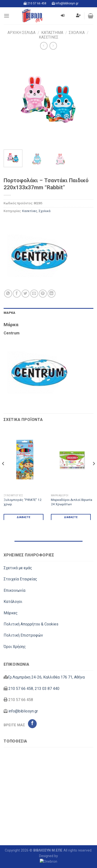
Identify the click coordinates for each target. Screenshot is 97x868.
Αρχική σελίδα (21, 33)
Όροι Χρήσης (15, 647)
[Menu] (7, 16)
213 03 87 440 (47, 689)
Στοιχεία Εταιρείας (20, 579)
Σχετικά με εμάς (18, 568)
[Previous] (3, 473)
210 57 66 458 (37, 3)
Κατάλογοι (13, 602)
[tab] (48, 313)
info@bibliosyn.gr (67, 3)
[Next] (94, 473)
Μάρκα (9, 313)
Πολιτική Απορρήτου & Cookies (31, 624)
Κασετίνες (49, 37)
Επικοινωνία (14, 590)
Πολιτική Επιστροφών (23, 635)
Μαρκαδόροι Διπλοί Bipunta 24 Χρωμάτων (72, 502)
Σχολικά (77, 33)
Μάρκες (11, 613)
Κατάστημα (52, 33)
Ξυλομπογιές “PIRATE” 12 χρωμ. (23, 502)
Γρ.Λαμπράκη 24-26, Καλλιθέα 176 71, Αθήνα (46, 677)
